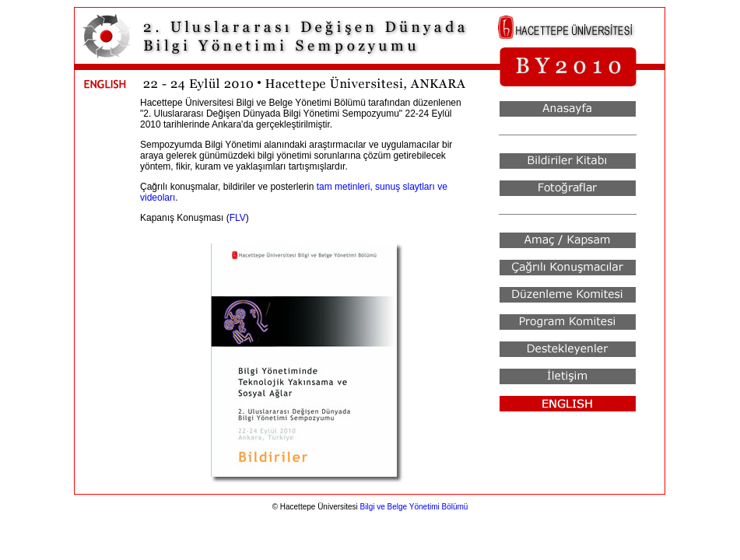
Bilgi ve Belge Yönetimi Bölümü (414, 507)
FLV (238, 218)
